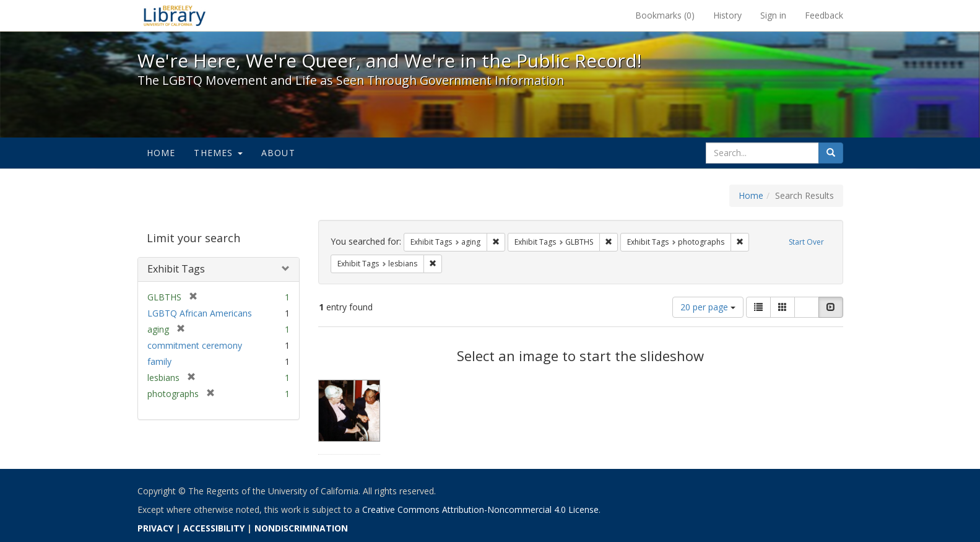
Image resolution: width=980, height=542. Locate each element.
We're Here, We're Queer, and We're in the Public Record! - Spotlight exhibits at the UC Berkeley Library (175, 15)
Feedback (824, 15)
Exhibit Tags (176, 269)
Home (161, 153)
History (727, 15)
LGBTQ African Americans (200, 313)
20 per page (708, 307)
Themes (218, 153)
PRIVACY (155, 528)
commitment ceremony (195, 345)
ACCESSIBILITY (214, 528)
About (278, 153)
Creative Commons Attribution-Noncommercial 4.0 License (480, 509)
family (159, 361)
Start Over (806, 242)
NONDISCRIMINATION (301, 528)
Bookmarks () (665, 15)
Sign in (773, 15)
